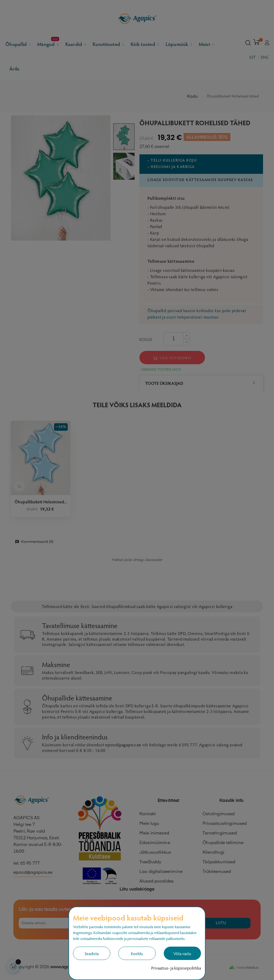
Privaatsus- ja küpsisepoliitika (176, 968)
